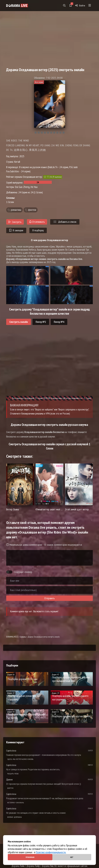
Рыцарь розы (13, 774)
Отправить (49, 598)
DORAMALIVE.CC (12, 637)
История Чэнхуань (16, 803)
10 (63, 133)
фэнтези (32, 210)
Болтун (10, 788)
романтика (16, 210)
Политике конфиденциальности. (51, 852)
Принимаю (30, 857)
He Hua (34, 187)
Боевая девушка (15, 817)
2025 (22, 156)
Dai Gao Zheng (22, 187)
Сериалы (23, 637)
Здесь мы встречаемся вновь (20, 759)
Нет (72, 857)
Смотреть (15, 222)
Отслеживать (37, 222)
